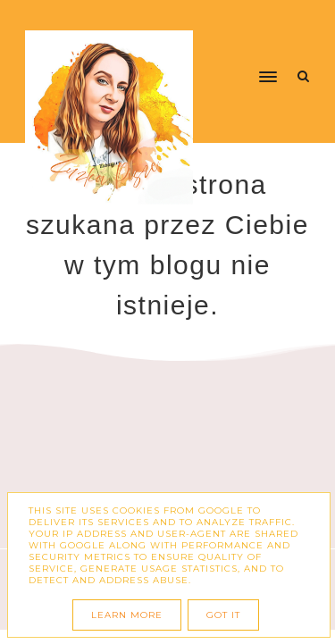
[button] (244, 43)
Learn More (127, 615)
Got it (223, 615)
